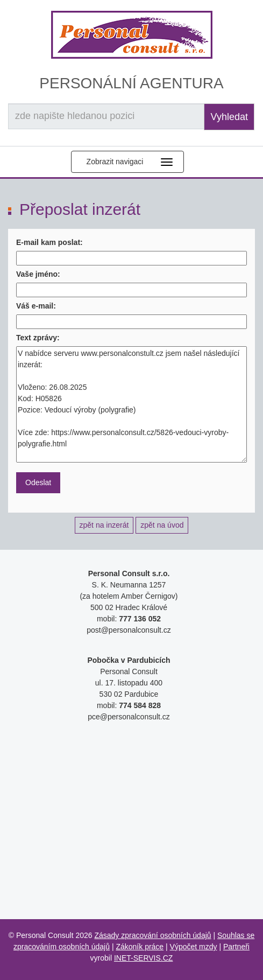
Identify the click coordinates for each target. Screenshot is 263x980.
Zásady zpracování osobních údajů (152, 935)
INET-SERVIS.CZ (143, 958)
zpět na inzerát (104, 525)
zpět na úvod (162, 525)
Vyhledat (229, 117)
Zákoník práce (140, 947)
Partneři (236, 947)
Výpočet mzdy (194, 947)
